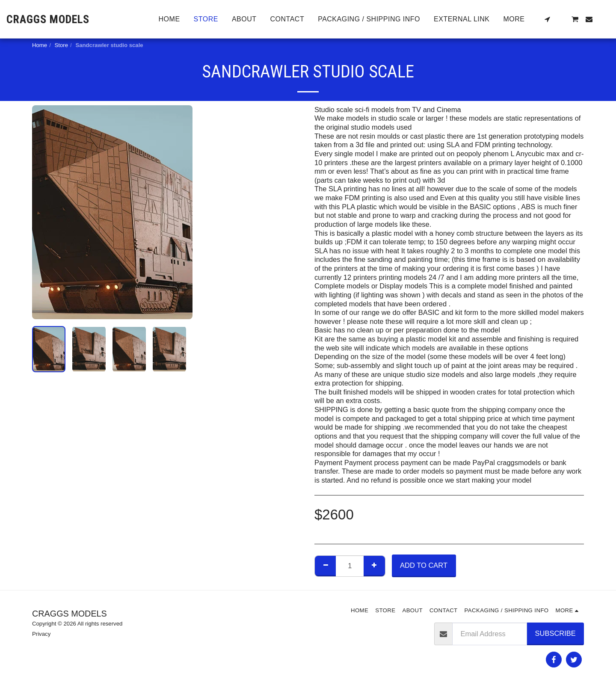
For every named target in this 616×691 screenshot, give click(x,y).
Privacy (41, 634)
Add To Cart (424, 565)
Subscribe (555, 633)
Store (62, 45)
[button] (547, 19)
